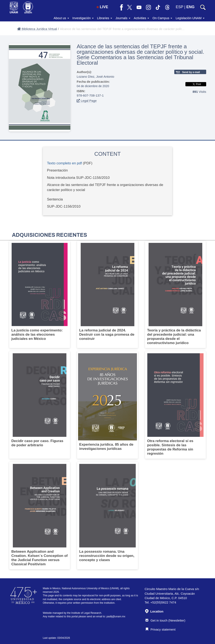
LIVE (102, 7)
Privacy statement (160, 629)
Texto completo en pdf (64, 163)
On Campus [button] (162, 18)
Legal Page (87, 101)
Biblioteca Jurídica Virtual (37, 29)
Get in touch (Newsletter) (165, 620)
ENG (190, 7)
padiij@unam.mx (116, 617)
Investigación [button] (83, 18)
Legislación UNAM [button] (190, 18)
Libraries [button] (105, 18)
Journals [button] (123, 18)
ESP (180, 7)
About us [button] (61, 18)
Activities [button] (141, 18)
